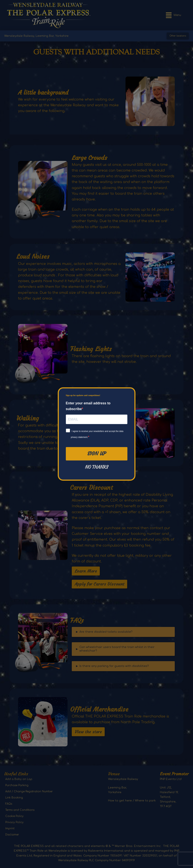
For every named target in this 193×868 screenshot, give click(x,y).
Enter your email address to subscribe (88, 406)
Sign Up (97, 454)
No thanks (97, 467)
